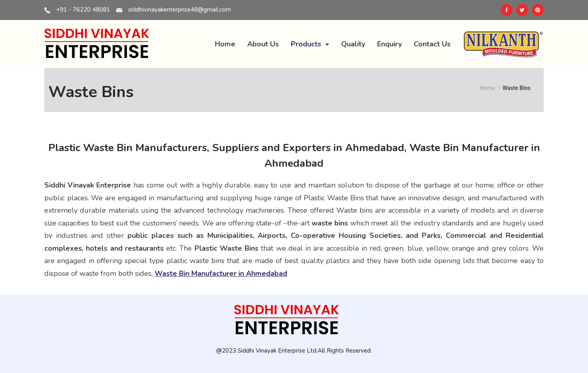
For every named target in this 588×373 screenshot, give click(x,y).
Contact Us (432, 44)
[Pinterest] (538, 10)
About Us (263, 44)
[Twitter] (522, 10)
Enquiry (389, 44)
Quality (353, 44)
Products (310, 44)
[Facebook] (507, 10)
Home (225, 44)
